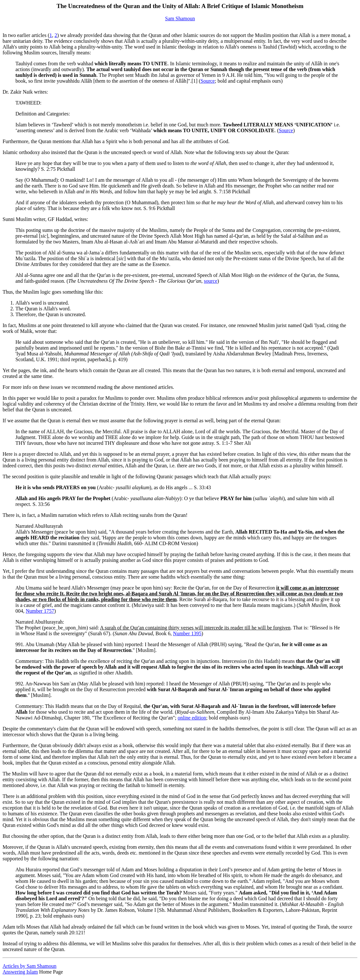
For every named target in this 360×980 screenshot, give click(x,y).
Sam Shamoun (180, 18)
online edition (192, 718)
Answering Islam (20, 972)
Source (208, 81)
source (211, 281)
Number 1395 (187, 633)
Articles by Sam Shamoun (30, 966)
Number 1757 (40, 611)
